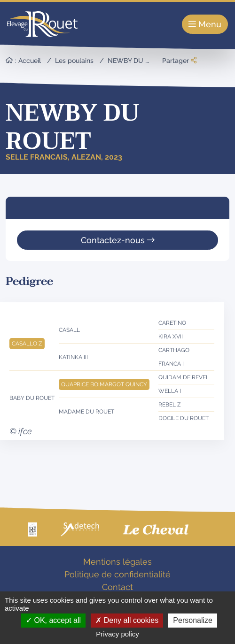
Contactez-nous (118, 240)
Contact (117, 587)
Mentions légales (117, 562)
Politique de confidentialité (117, 574)
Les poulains (74, 61)
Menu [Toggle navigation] (205, 24)
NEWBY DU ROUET (137, 61)
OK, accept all (53, 620)
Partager (179, 61)
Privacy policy (117, 634)
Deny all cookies (127, 620)
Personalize (193, 620)
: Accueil (23, 61)
